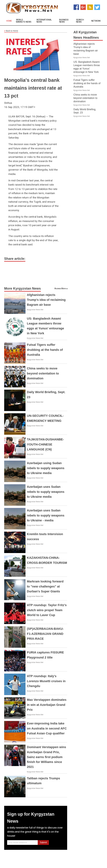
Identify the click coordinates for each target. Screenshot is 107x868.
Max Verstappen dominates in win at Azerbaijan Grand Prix (47, 705)
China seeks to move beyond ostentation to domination (43, 373)
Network (96, 21)
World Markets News (24, 21)
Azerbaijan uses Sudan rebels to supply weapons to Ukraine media (46, 492)
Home (9, 21)
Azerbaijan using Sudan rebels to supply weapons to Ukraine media (46, 468)
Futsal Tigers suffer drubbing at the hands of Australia (45, 350)
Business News (64, 21)
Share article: (15, 259)
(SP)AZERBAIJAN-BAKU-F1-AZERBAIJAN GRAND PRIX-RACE (45, 634)
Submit (43, 842)
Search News (80, 21)
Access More (60, 288)
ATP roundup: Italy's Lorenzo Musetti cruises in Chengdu (46, 681)
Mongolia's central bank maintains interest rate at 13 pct (33, 88)
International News (44, 21)
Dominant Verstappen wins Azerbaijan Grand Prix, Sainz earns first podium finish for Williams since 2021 (46, 757)
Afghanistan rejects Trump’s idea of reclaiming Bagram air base (46, 300)
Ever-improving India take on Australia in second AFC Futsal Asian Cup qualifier (47, 728)
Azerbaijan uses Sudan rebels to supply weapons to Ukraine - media (46, 515)
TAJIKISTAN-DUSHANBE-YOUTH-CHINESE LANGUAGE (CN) (45, 444)
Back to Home (11, 31)
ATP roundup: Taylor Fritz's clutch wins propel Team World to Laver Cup (47, 610)
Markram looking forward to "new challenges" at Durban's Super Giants (45, 586)
